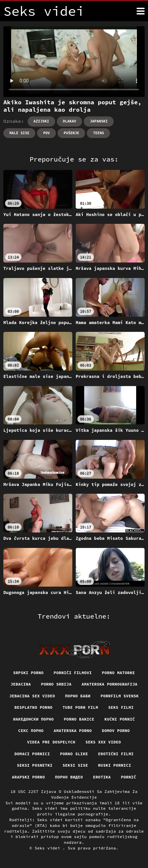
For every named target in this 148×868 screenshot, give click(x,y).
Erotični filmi (116, 754)
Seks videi (49, 848)
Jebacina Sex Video (32, 696)
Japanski (99, 121)
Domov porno (116, 731)
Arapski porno (28, 777)
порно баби (78, 696)
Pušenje (71, 133)
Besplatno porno (33, 707)
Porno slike (74, 754)
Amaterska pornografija (109, 684)
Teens (98, 133)
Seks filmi (121, 707)
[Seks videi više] (141, 11)
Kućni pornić (120, 719)
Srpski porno (28, 673)
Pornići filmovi (73, 673)
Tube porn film (80, 707)
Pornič (128, 777)
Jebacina (21, 684)
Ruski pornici (115, 765)
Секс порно (31, 731)
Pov (46, 133)
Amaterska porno (73, 731)
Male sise (19, 133)
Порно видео (69, 777)
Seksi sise (75, 765)
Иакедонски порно (33, 719)
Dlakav (70, 121)
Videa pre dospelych (51, 742)
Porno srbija (56, 684)
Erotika (102, 777)
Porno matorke (118, 673)
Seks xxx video (103, 742)
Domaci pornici (32, 754)
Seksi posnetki (35, 765)
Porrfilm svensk (120, 696)
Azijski (41, 121)
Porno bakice (79, 719)
